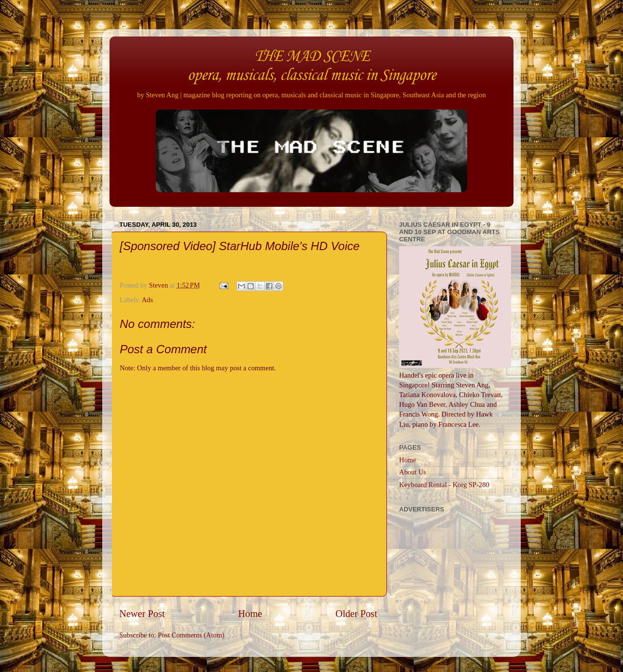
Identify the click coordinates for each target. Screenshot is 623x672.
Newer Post (142, 614)
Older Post (356, 614)
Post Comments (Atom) (191, 635)
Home (250, 614)
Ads (147, 300)
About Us (413, 472)
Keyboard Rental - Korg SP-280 (444, 485)
